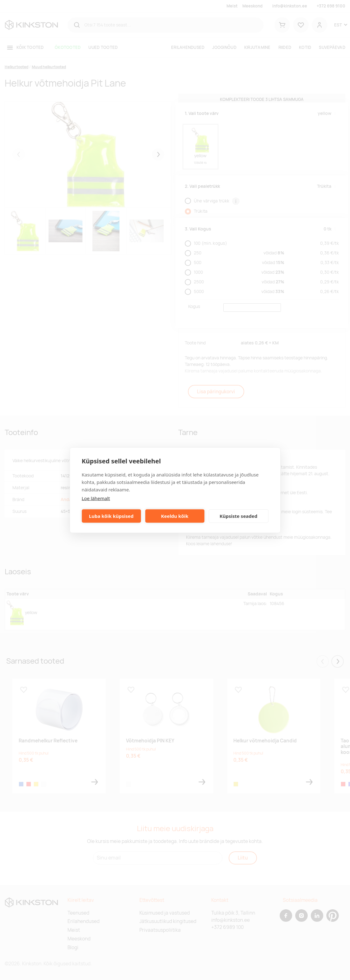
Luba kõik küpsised (111, 516)
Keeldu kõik (175, 516)
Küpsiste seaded (239, 516)
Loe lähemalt (96, 498)
